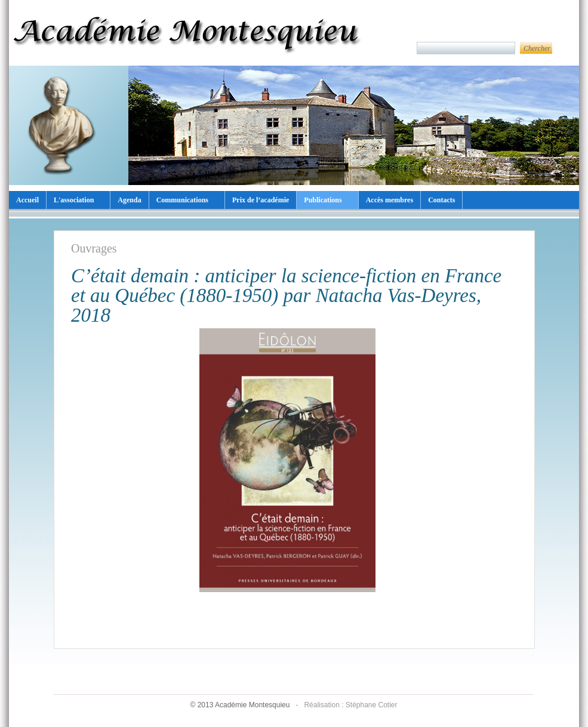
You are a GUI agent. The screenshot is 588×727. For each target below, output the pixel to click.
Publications (323, 200)
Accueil (27, 200)
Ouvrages (94, 248)
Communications (182, 200)
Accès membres (390, 200)
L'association (74, 200)
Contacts (441, 200)
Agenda (129, 200)
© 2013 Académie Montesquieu (241, 705)
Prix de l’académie (261, 200)
